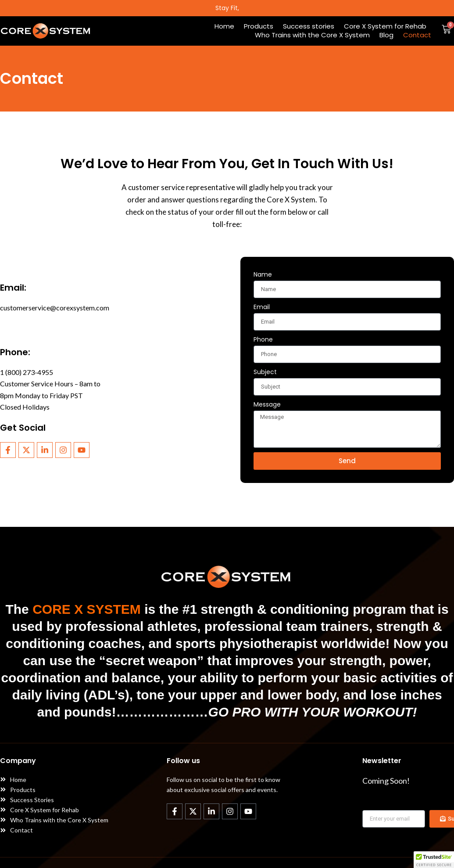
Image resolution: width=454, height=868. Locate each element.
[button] (434, 860)
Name (263, 274)
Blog (386, 35)
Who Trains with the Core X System (312, 35)
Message (267, 404)
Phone (263, 339)
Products (259, 26)
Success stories (309, 26)
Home (224, 26)
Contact (417, 35)
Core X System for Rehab (385, 26)
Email (262, 307)
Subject (265, 372)
